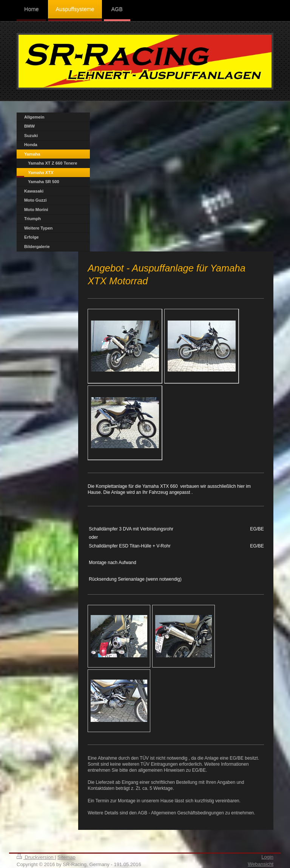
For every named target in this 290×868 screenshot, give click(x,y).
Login (267, 857)
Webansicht (261, 864)
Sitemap (66, 857)
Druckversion (36, 857)
